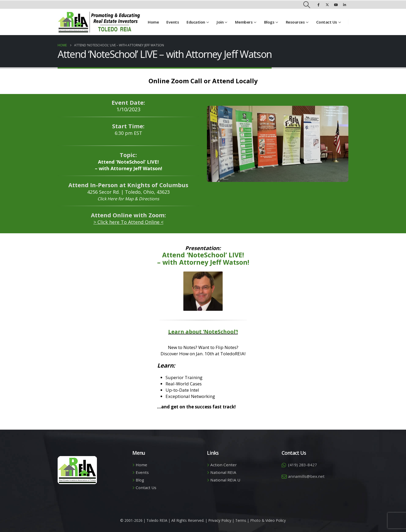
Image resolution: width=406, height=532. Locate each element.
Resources (295, 22)
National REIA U (225, 480)
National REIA (223, 472)
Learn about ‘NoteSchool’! (203, 332)
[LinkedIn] (344, 5)
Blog (140, 480)
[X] (327, 5)
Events (173, 22)
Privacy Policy (220, 520)
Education (196, 22)
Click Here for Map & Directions (128, 199)
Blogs (269, 22)
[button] (307, 5)
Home (153, 22)
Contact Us (327, 22)
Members (244, 22)
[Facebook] (319, 5)
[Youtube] (336, 5)
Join (220, 22)
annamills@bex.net (306, 476)
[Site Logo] (99, 22)
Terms (241, 520)
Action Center (224, 465)
